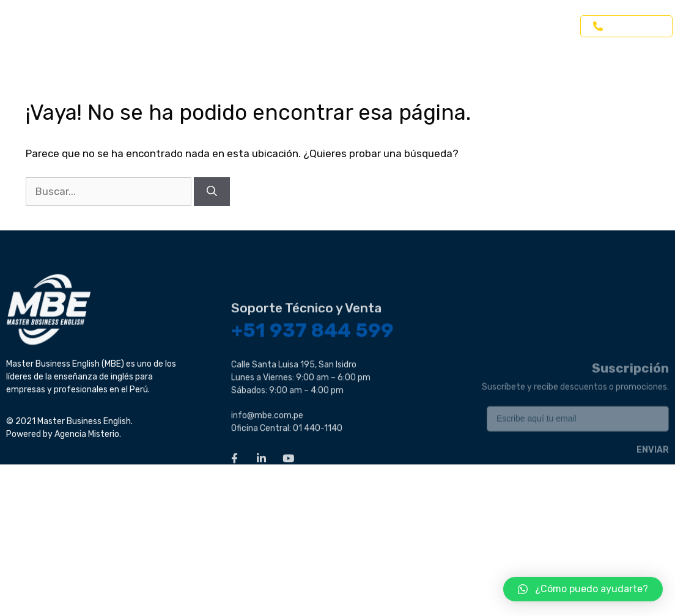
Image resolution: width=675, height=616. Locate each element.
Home (145, 26)
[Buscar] (212, 192)
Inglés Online (443, 26)
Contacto (551, 26)
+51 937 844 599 (312, 381)
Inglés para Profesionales (342, 26)
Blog (501, 26)
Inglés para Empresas (223, 26)
